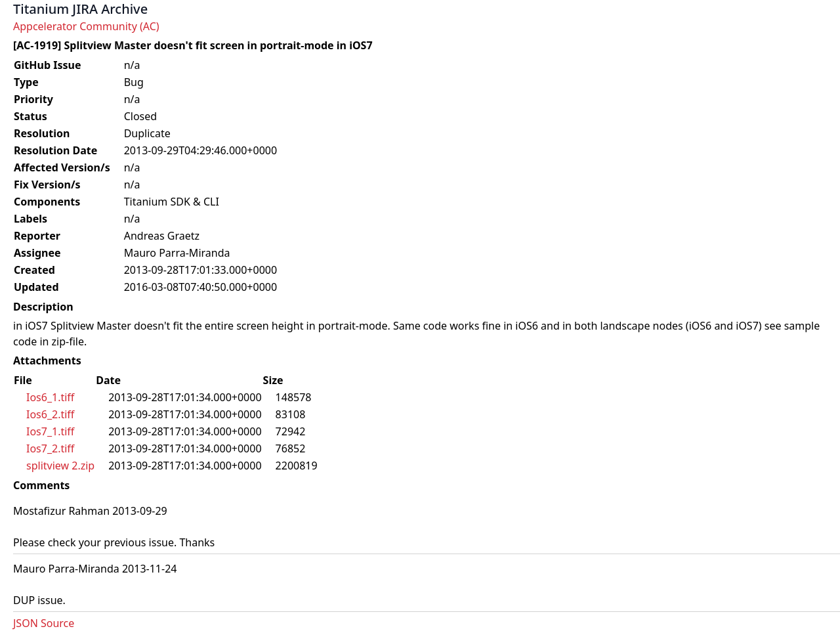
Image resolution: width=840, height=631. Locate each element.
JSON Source (44, 623)
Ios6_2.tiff (50, 414)
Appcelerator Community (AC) (86, 26)
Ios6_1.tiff (50, 397)
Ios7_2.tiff (50, 448)
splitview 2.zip (60, 466)
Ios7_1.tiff (50, 431)
